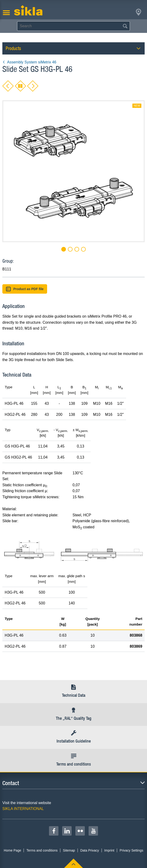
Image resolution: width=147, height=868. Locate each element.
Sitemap (69, 850)
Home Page (12, 850)
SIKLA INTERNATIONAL (23, 809)
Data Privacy (90, 850)
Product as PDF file (25, 289)
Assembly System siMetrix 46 (29, 62)
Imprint (109, 850)
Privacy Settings (131, 850)
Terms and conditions (42, 850)
